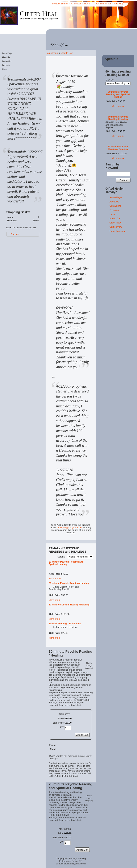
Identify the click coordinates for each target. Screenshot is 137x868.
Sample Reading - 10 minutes (65, 624)
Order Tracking (117, 231)
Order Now (115, 223)
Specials (15, 234)
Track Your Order (102, 4)
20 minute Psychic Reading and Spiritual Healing (66, 563)
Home (87, 4)
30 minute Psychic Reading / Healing (69, 583)
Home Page (52, 53)
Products (114, 210)
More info (55, 579)
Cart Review (116, 227)
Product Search (60, 4)
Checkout (76, 4)
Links (112, 214)
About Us (114, 202)
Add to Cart (67, 53)
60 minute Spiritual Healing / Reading (69, 605)
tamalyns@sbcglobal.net (70, 527)
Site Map (119, 4)
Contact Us (115, 206)
